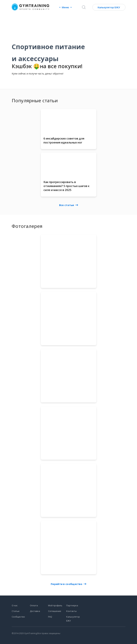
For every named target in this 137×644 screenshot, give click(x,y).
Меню (65, 7)
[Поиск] (84, 7)
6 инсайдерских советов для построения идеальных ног (64, 140)
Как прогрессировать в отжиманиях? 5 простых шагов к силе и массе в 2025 (66, 186)
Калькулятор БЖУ (109, 7)
